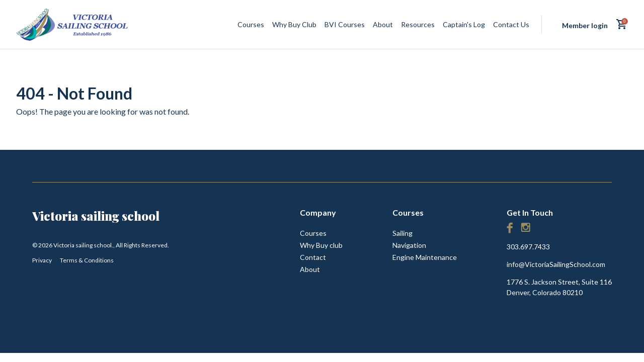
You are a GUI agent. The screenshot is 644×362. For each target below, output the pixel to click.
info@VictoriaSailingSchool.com (556, 264)
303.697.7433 (528, 247)
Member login (585, 25)
